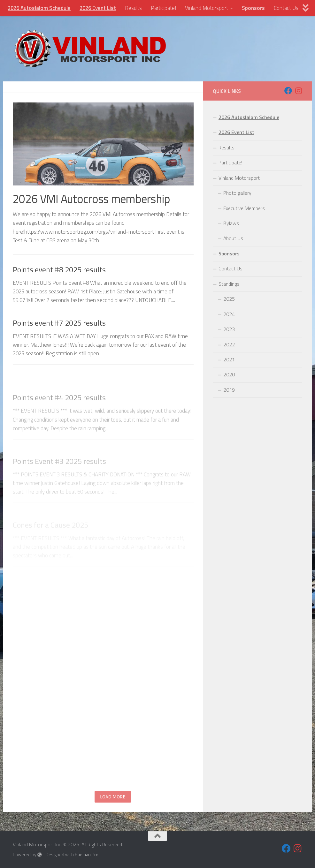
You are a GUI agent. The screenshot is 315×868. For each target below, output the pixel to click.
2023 (229, 329)
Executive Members (244, 208)
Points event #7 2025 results (59, 327)
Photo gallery (237, 193)
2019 (229, 390)
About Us (233, 238)
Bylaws (231, 223)
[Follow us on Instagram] (298, 91)
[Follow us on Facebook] (288, 91)
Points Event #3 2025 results (59, 476)
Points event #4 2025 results (59, 418)
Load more (113, 797)
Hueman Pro (87, 854)
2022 (229, 344)
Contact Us (286, 8)
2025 (229, 299)
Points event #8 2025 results (59, 270)
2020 (229, 374)
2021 (229, 359)
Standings (229, 284)
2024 (229, 314)
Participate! (163, 8)
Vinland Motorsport (207, 8)
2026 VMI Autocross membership (92, 199)
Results (133, 8)
